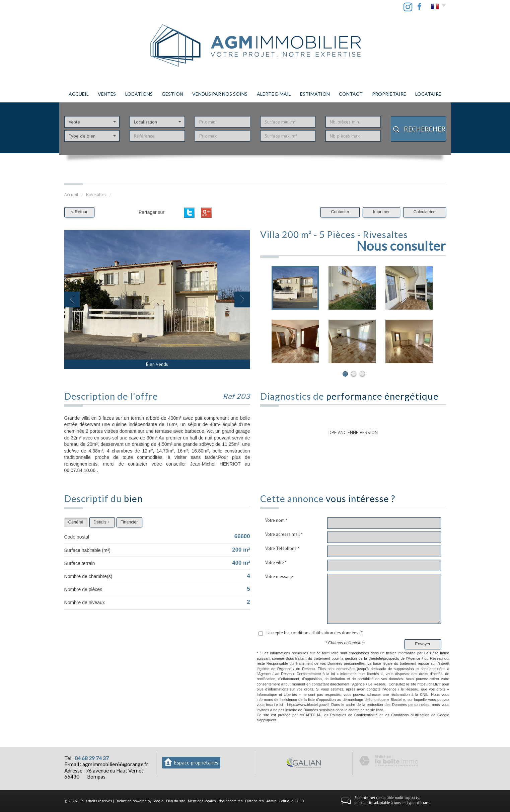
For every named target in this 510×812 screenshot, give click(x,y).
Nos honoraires (230, 801)
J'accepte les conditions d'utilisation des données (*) (315, 633)
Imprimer (381, 212)
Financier (129, 522)
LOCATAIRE (428, 94)
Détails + (102, 522)
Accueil (79, 94)
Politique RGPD (292, 801)
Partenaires (254, 801)
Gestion (172, 94)
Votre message (279, 577)
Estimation (315, 94)
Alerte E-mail (274, 94)
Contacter (340, 212)
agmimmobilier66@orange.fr (115, 764)
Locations (139, 94)
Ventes (107, 94)
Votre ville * (276, 562)
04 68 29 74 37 (92, 758)
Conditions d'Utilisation (410, 715)
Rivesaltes (96, 194)
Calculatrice (425, 212)
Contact (351, 94)
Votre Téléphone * (282, 548)
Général (76, 522)
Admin (271, 801)
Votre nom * (276, 520)
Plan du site (176, 801)
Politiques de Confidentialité (354, 715)
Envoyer (423, 644)
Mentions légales (202, 801)
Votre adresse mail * (284, 534)
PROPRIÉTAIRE (389, 94)
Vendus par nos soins (220, 94)
